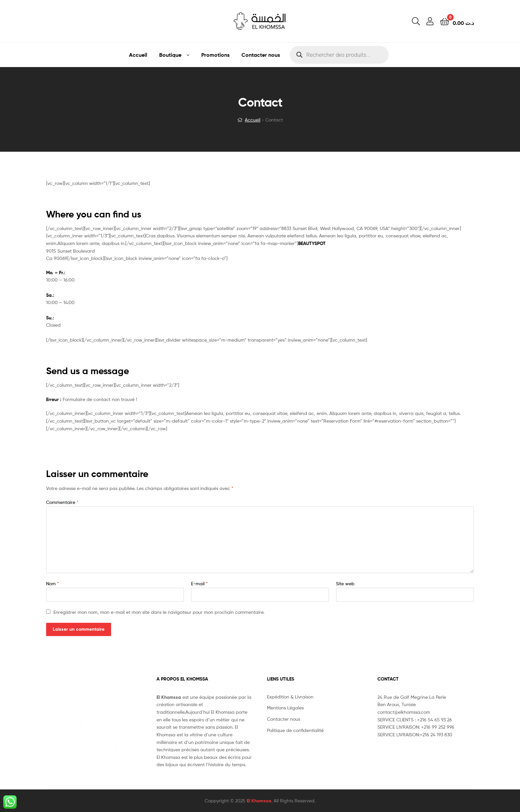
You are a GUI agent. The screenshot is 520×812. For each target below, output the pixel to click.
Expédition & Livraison (290, 697)
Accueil (138, 55)
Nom (53, 583)
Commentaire (62, 502)
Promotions (215, 55)
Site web (345, 583)
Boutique (170, 55)
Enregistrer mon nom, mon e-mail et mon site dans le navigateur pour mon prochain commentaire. (159, 612)
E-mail (199, 583)
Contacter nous (261, 55)
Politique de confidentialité (295, 730)
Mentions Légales (285, 708)
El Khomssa (259, 801)
